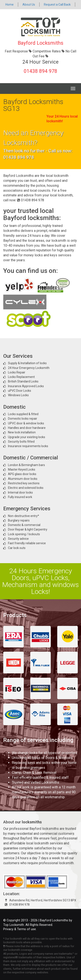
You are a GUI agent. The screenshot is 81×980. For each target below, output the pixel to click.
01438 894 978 (40, 71)
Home (10, 5)
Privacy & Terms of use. (20, 929)
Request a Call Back (57, 5)
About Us (29, 5)
